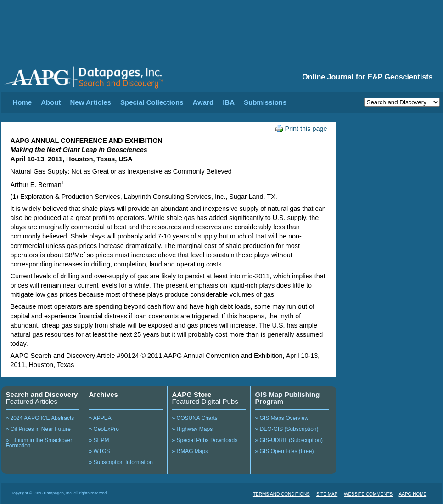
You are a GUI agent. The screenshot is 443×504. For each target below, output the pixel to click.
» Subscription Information (121, 462)
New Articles (91, 102)
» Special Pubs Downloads (205, 440)
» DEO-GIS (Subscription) (287, 429)
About (51, 102)
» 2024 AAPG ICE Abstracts (40, 418)
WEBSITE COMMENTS (368, 494)
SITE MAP (327, 494)
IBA (229, 102)
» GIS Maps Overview (282, 418)
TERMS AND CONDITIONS (281, 494)
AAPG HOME (413, 494)
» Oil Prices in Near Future (38, 429)
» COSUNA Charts (195, 418)
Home (22, 102)
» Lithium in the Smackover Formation (39, 443)
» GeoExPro (104, 429)
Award (203, 102)
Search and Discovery (42, 394)
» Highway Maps (193, 429)
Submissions (265, 102)
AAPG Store (192, 394)
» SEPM (99, 440)
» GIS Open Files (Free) (285, 451)
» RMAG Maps (190, 451)
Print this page (301, 129)
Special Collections (152, 102)
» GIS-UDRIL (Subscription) (289, 440)
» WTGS (100, 451)
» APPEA (100, 418)
